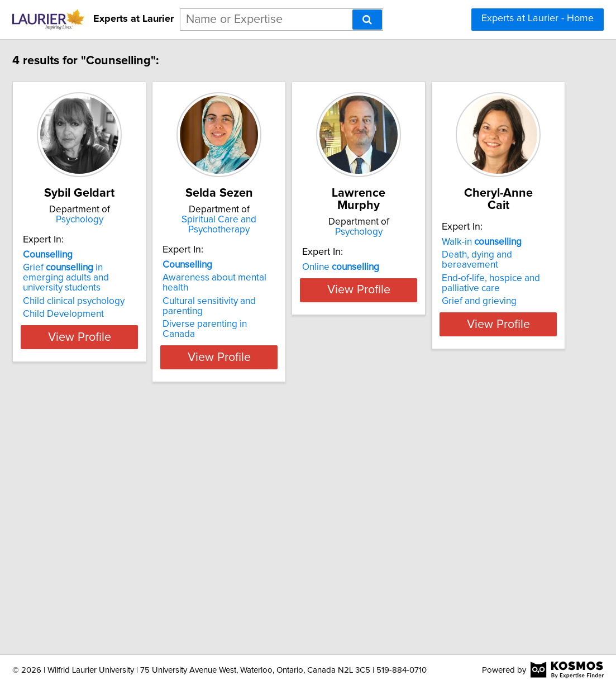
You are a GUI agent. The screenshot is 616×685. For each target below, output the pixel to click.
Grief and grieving (105, 580)
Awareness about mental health (301, 268)
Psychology (138, 220)
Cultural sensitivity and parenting (303, 281)
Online (441, 255)
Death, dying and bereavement (132, 544)
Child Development (108, 304)
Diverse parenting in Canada (295, 294)
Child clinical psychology (118, 291)
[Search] (367, 20)
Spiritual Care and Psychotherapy (305, 220)
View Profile (138, 327)
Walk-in (108, 531)
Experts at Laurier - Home (538, 18)
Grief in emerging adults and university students (129, 273)
